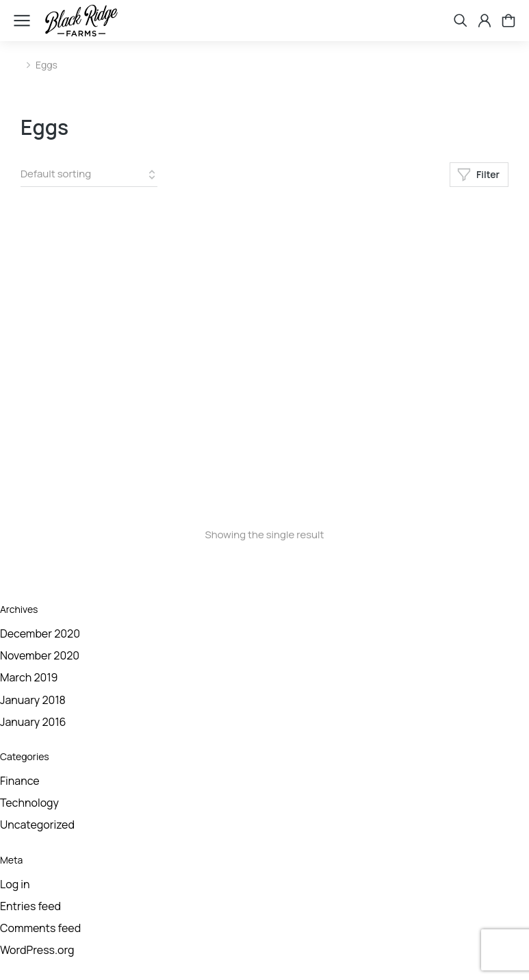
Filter (478, 175)
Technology (29, 803)
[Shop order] (89, 175)
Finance (20, 781)
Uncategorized (37, 825)
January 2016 (33, 722)
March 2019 (29, 677)
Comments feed (40, 928)
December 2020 (40, 633)
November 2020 (40, 655)
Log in (15, 884)
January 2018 (33, 700)
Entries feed (30, 906)
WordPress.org (37, 950)
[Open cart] (508, 21)
